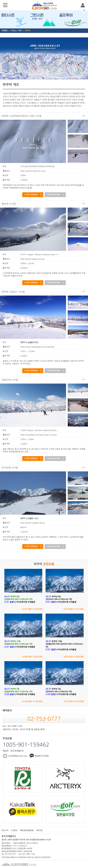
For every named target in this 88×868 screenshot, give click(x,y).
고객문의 (14, 830)
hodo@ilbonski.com (18, 756)
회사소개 (5, 830)
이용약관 (39, 830)
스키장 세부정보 (31, 195)
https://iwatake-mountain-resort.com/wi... (39, 435)
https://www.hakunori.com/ (33, 171)
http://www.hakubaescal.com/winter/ (37, 347)
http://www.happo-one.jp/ (32, 259)
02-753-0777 (44, 719)
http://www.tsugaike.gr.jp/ (33, 523)
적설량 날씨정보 (53, 195)
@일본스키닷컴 (42, 756)
